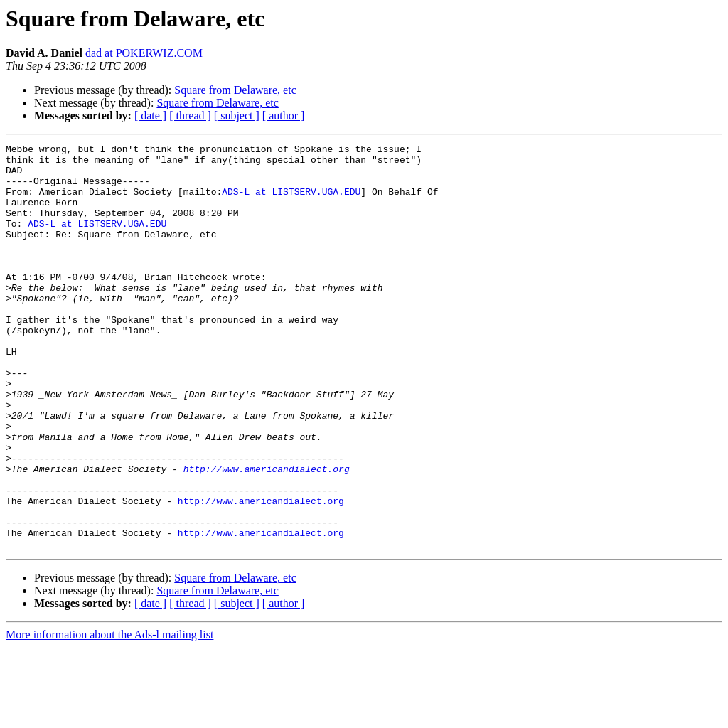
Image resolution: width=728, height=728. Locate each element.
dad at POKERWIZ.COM (144, 53)
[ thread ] (190, 116)
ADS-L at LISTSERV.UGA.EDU (291, 202)
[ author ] (284, 116)
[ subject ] (237, 116)
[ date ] (150, 116)
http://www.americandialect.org (267, 535)
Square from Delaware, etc (235, 90)
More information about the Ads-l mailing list (109, 716)
